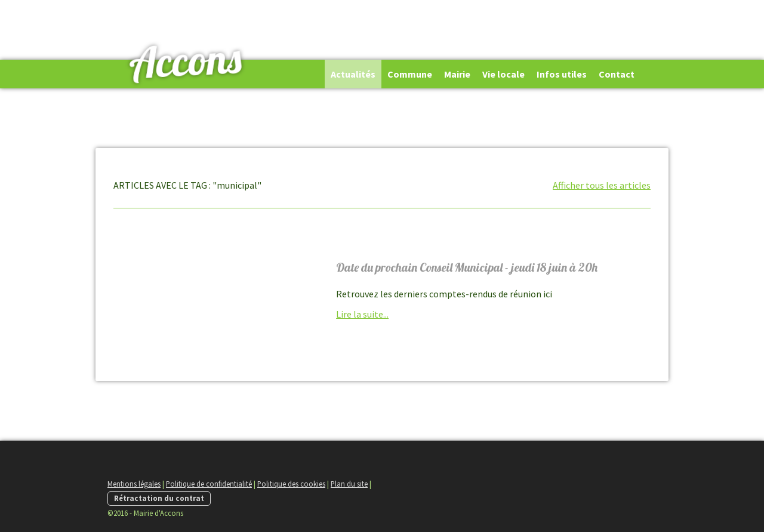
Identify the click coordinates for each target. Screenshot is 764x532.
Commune (410, 74)
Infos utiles (562, 74)
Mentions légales (134, 484)
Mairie (457, 74)
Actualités (353, 74)
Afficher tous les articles (602, 185)
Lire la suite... (362, 314)
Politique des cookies (291, 484)
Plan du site (349, 484)
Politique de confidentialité (209, 484)
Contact (617, 74)
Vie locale (503, 74)
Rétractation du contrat (159, 498)
